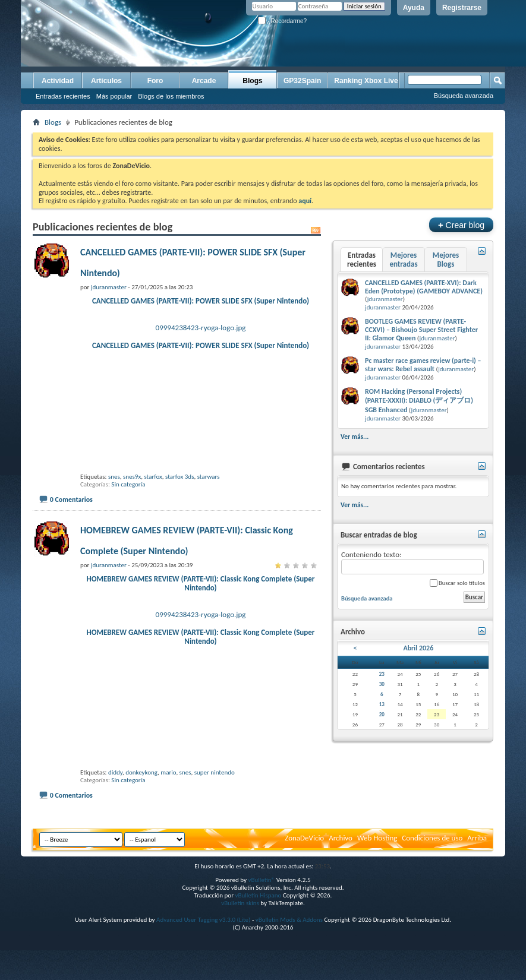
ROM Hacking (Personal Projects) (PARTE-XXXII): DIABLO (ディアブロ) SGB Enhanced (419, 401)
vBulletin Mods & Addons (289, 957)
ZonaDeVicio (304, 875)
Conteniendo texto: (412, 562)
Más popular (114, 96)
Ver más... (355, 437)
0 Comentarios (71, 518)
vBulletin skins (240, 940)
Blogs (252, 81)
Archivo (341, 875)
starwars (209, 495)
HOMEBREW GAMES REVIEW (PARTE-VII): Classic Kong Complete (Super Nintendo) (201, 602)
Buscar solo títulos (457, 583)
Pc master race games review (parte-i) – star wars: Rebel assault (423, 365)
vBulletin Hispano (259, 932)
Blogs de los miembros (171, 96)
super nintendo (215, 809)
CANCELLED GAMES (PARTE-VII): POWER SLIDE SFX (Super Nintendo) (201, 301)
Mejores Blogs (446, 260)
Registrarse (462, 8)
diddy (115, 809)
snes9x (132, 495)
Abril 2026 (418, 648)
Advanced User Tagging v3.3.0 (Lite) (203, 957)
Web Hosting (377, 875)
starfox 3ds (179, 495)
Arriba (477, 875)
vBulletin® (261, 917)
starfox (153, 495)
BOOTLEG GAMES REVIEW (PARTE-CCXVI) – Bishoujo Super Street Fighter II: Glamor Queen (421, 330)
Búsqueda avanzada (464, 96)
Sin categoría (128, 503)
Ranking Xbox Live (366, 81)
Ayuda (414, 8)
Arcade (204, 81)
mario (168, 809)
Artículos (106, 81)
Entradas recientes (63, 96)
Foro (155, 81)
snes (114, 495)
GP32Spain (302, 81)
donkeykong (141, 809)
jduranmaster (385, 299)
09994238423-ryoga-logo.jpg (201, 328)
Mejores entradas (403, 260)
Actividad (58, 81)
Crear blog (461, 225)
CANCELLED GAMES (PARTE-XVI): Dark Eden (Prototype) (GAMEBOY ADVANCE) (424, 287)
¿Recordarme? (282, 21)
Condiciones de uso (432, 875)
